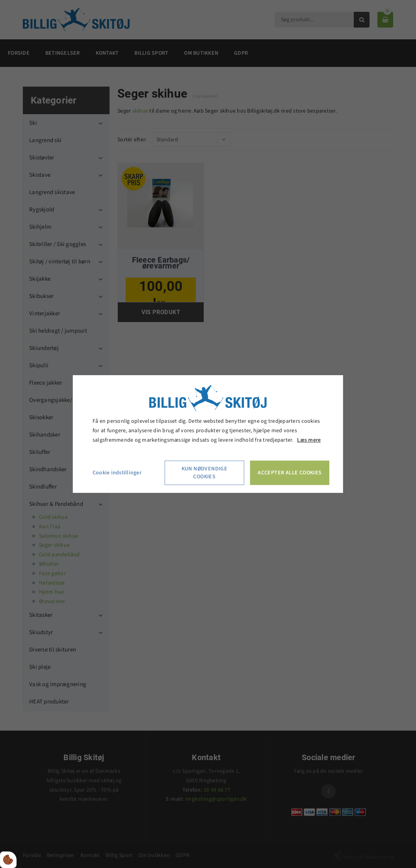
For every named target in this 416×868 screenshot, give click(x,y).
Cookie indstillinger (117, 473)
